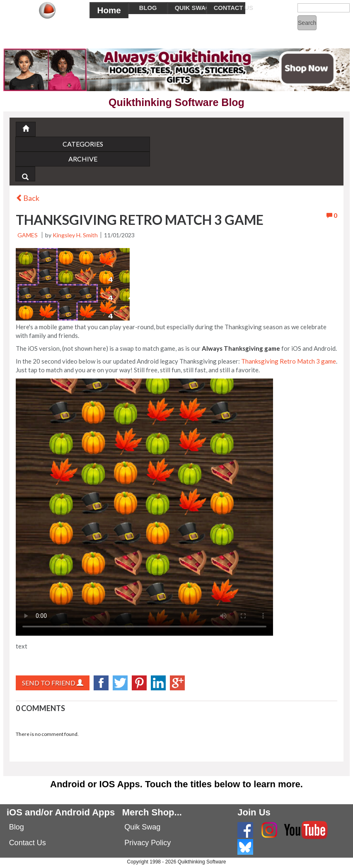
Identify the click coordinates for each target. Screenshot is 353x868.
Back (28, 198)
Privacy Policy (147, 843)
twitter (120, 683)
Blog (17, 827)
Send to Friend (53, 683)
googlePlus (177, 683)
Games (28, 235)
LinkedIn (158, 683)
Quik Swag (142, 827)
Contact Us (28, 843)
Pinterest (139, 683)
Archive (83, 159)
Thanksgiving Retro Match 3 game (289, 361)
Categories (83, 144)
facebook (101, 683)
